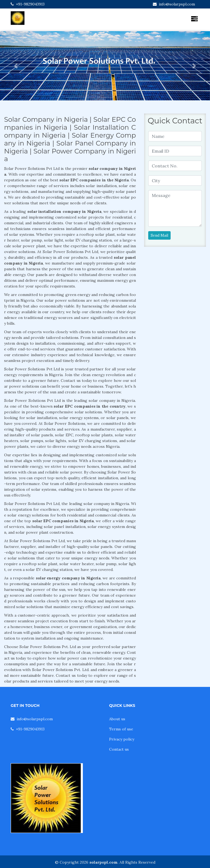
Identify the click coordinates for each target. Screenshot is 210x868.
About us (117, 719)
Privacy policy (122, 739)
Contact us (119, 749)
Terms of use (121, 729)
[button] (16, 66)
